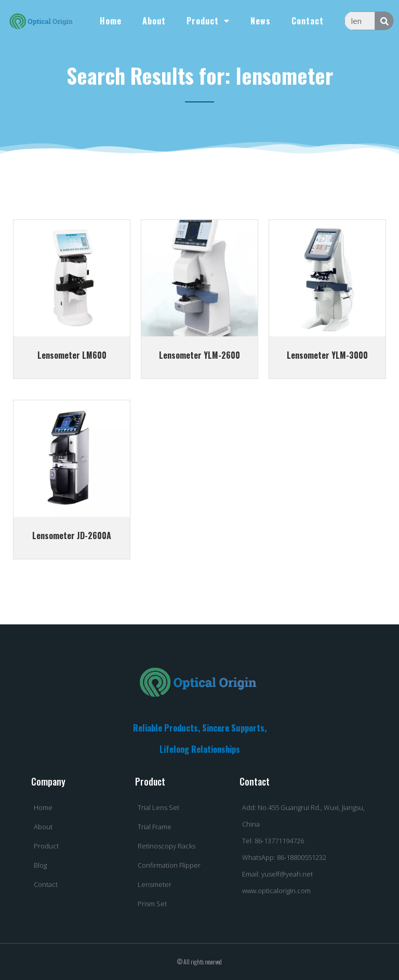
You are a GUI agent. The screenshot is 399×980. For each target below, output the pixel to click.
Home (111, 21)
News (261, 21)
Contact (308, 21)
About (154, 21)
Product (208, 21)
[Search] (384, 21)
